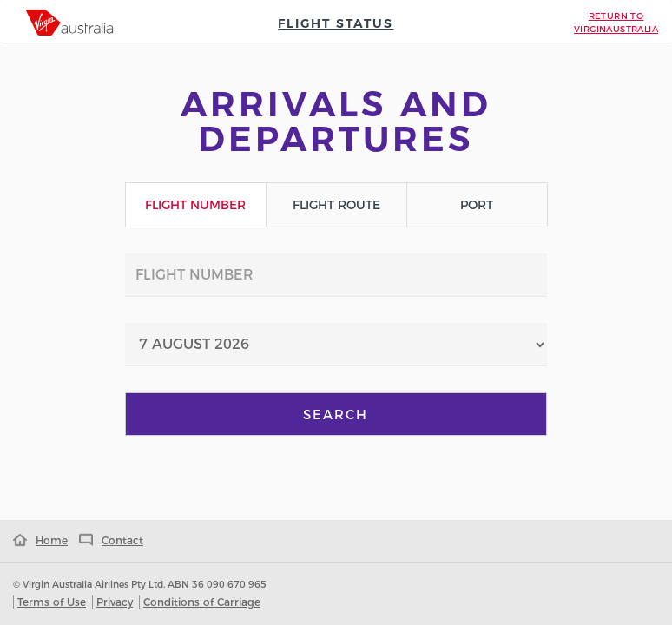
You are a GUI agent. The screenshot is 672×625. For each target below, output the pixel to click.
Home (40, 540)
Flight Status (336, 23)
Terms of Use (52, 602)
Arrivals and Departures (336, 122)
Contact (107, 540)
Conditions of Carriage (202, 602)
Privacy (115, 602)
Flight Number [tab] (195, 205)
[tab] (69, 23)
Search (336, 414)
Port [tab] (477, 205)
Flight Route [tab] (336, 205)
